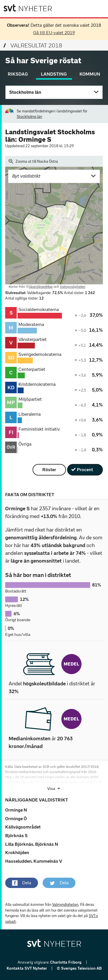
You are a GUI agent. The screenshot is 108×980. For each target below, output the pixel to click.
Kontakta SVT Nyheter (27, 968)
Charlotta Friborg (66, 962)
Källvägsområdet (23, 827)
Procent (85, 470)
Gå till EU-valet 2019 (54, 33)
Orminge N (16, 810)
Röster (49, 470)
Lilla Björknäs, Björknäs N (32, 844)
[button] (22, 883)
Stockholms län (25, 92)
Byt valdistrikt (26, 176)
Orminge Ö (16, 819)
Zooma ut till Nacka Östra (33, 161)
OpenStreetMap (41, 287)
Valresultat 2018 (33, 45)
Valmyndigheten (73, 287)
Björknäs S (16, 836)
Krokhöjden (17, 853)
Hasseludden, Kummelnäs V (34, 861)
